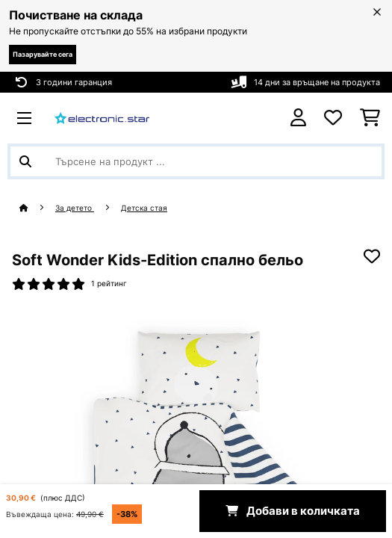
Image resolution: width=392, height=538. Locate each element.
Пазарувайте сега (43, 54)
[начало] (37, 208)
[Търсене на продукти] (196, 161)
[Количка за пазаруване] (370, 118)
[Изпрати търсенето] (25, 161)
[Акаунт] (298, 118)
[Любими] (333, 118)
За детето (75, 208)
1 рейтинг (109, 284)
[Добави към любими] (372, 256)
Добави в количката (293, 511)
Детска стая (144, 208)
